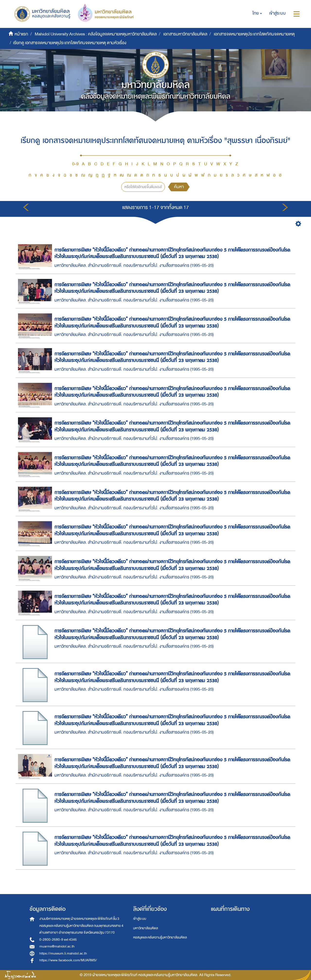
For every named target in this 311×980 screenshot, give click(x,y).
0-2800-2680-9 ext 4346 (58, 940)
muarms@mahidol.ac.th (57, 946)
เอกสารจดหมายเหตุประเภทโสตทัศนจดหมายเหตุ (254, 34)
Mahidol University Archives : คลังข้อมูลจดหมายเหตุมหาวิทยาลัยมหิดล (96, 34)
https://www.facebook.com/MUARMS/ (68, 960)
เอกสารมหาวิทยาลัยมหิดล (185, 34)
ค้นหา (179, 187)
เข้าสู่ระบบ (140, 919)
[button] (257, 13)
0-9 (75, 164)
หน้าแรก (21, 34)
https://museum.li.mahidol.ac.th (63, 953)
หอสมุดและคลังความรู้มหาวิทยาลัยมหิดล (160, 937)
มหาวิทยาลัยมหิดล (146, 928)
